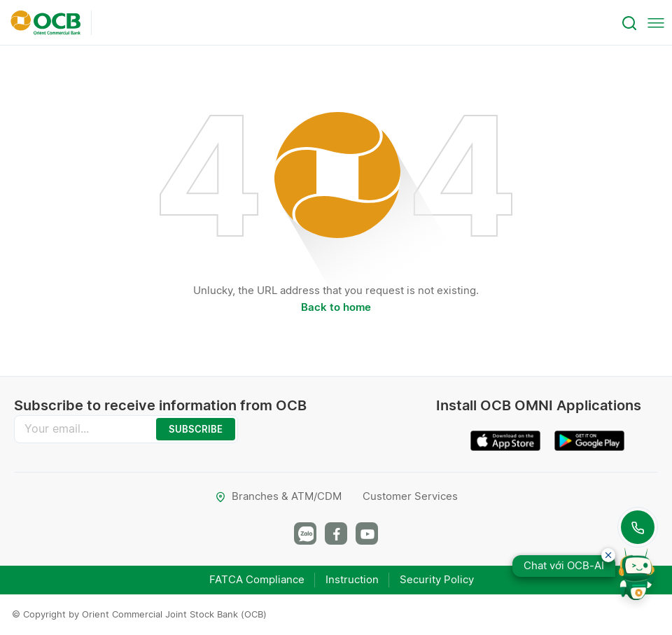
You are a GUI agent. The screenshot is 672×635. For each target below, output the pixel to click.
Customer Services (410, 496)
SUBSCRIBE (196, 429)
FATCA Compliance (257, 579)
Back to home (336, 307)
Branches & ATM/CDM (278, 496)
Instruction (352, 579)
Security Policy (437, 579)
